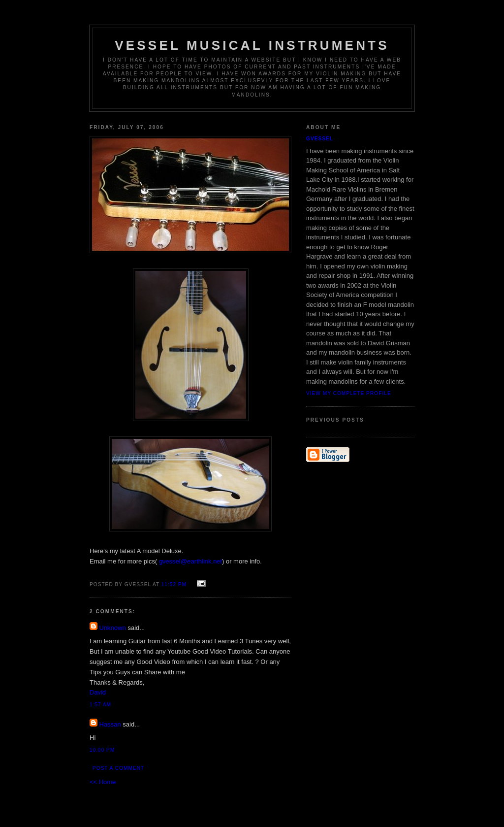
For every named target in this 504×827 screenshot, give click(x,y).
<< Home (103, 782)
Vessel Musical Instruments (252, 45)
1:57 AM (100, 705)
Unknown (113, 628)
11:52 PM (174, 584)
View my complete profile (349, 393)
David (98, 692)
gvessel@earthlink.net (190, 561)
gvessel (320, 139)
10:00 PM (102, 750)
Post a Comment (118, 768)
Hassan (110, 724)
